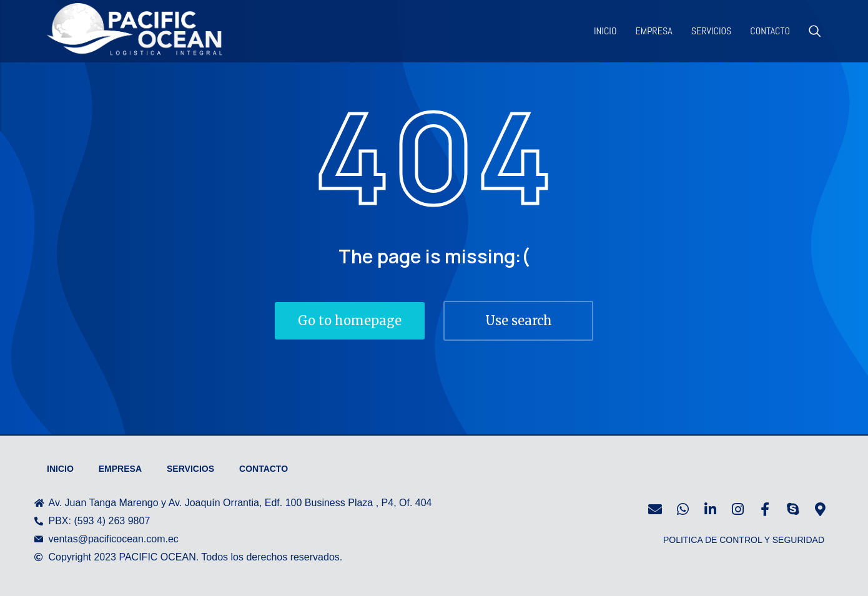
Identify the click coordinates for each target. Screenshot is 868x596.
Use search (519, 320)
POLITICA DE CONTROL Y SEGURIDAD (744, 540)
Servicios (190, 469)
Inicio (60, 469)
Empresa (120, 469)
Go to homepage (350, 320)
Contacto (264, 469)
